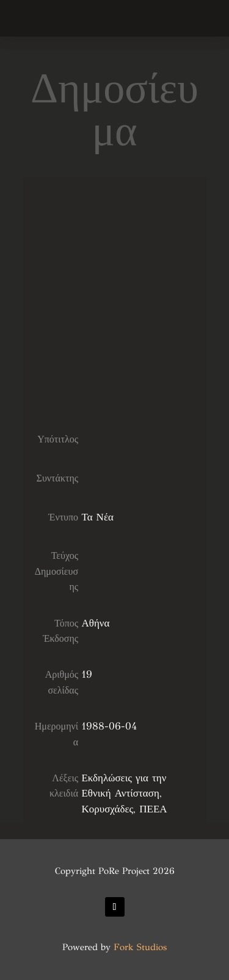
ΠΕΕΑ (153, 809)
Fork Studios (140, 947)
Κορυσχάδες (107, 809)
